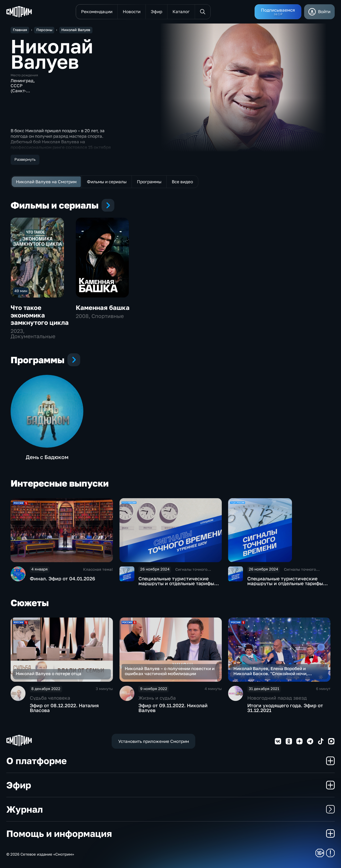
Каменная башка (103, 307)
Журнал (170, 809)
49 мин (21, 291)
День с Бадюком (47, 457)
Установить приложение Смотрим (154, 741)
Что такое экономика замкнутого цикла (40, 315)
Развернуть (25, 159)
